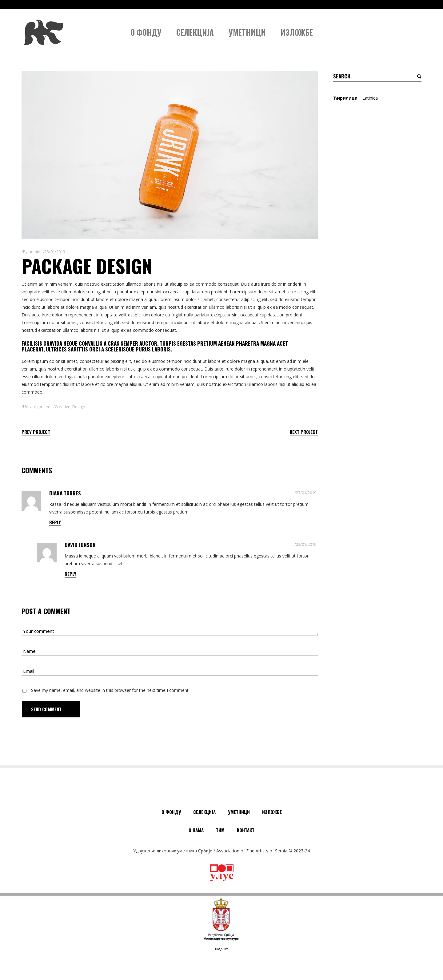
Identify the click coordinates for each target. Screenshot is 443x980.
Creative (63, 407)
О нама (196, 830)
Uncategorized (37, 407)
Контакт (246, 830)
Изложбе (272, 812)
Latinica (370, 98)
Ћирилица (345, 98)
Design (79, 407)
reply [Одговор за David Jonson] (70, 574)
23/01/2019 (55, 252)
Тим (220, 830)
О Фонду (171, 812)
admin (34, 252)
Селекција (204, 812)
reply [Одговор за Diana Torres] (55, 522)
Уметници (239, 812)
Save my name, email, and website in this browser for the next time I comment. (110, 690)
